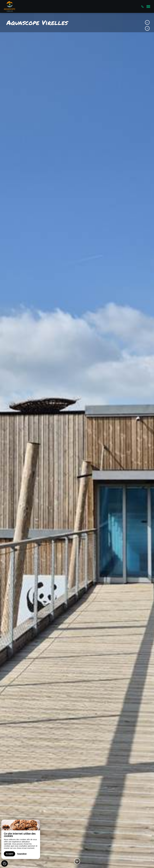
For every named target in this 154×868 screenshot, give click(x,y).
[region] (21, 839)
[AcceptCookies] (5, 863)
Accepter (10, 854)
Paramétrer (22, 854)
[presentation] (147, 22)
